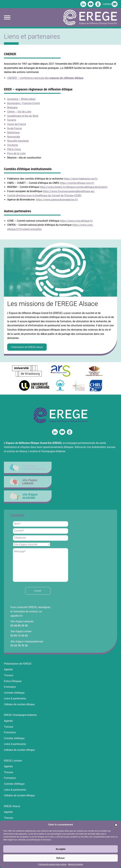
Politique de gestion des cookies (52, 864)
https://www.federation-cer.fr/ (81, 179)
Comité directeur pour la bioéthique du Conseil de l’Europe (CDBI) (44, 195)
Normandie (14, 137)
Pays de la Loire (16, 153)
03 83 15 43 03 (19, 636)
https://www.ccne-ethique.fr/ (76, 221)
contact (110, 4)
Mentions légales (76, 864)
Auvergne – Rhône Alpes (21, 99)
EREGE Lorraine (13, 761)
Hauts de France (17, 124)
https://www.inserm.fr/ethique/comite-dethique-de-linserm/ (74, 187)
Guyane (12, 120)
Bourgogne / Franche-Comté (23, 103)
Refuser (60, 858)
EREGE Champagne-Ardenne (20, 715)
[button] (116, 825)
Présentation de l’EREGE (18, 664)
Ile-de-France (14, 128)
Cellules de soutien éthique (19, 704)
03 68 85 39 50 (19, 626)
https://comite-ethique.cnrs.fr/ (77, 183)
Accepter (61, 849)
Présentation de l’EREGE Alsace (27, 347)
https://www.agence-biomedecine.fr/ (57, 200)
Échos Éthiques (13, 681)
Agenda (8, 669)
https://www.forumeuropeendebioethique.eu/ (69, 191)
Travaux (9, 675)
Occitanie (13, 145)
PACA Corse (14, 149)
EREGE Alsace (12, 806)
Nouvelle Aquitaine (18, 141)
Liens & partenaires (15, 698)
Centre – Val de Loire (19, 112)
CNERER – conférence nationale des (45, 78)
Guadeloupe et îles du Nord (23, 116)
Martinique (13, 132)
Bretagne (12, 108)
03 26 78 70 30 (19, 646)
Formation (10, 687)
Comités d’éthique (14, 693)
